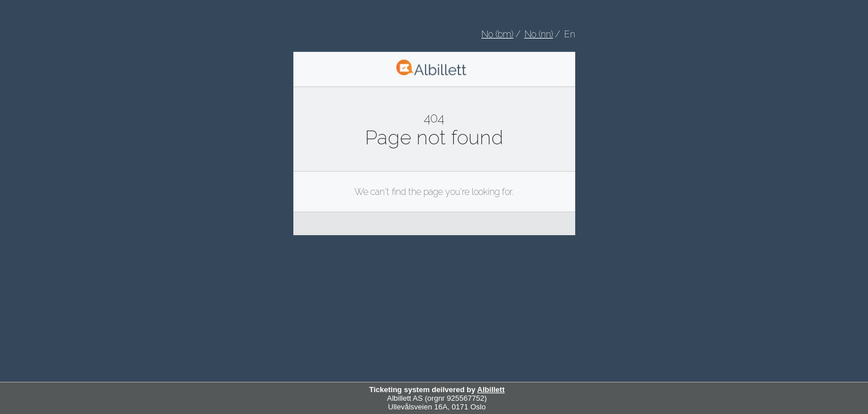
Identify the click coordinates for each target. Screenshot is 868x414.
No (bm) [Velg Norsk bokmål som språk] (498, 34)
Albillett (491, 390)
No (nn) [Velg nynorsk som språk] (539, 34)
